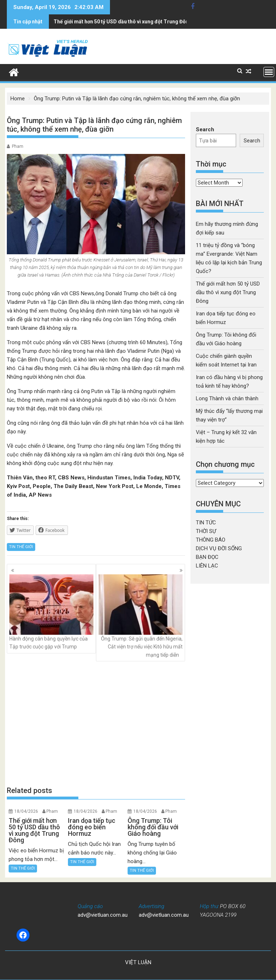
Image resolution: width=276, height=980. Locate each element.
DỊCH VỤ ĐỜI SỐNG (219, 548)
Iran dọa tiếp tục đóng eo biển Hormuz (99, 22)
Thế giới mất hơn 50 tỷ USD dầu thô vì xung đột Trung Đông (228, 292)
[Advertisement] (96, 724)
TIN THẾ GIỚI (21, 547)
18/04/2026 (26, 811)
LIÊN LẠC (207, 566)
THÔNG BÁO (211, 540)
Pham (18, 146)
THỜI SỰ (206, 531)
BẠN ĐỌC (207, 557)
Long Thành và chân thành (227, 398)
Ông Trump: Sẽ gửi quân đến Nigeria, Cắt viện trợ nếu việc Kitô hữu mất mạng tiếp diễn (141, 616)
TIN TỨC (206, 523)
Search (205, 129)
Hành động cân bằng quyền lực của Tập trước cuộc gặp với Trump (51, 612)
